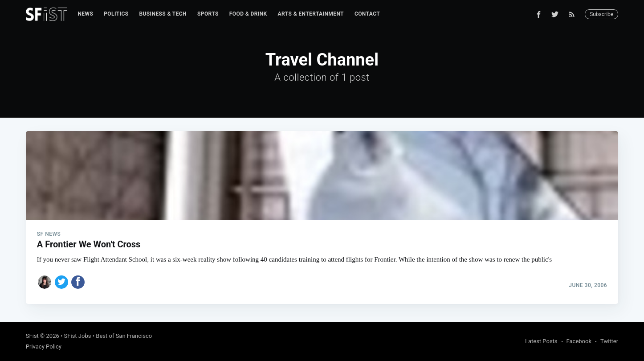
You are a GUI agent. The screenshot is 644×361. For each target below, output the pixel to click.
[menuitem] (86, 14)
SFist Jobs (78, 336)
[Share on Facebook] (78, 282)
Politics (116, 14)
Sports (208, 14)
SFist (32, 336)
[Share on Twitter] (61, 282)
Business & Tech (163, 14)
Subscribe (601, 14)
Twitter (609, 341)
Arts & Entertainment (311, 14)
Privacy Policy (44, 347)
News (86, 14)
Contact (367, 14)
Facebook (579, 341)
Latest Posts (541, 341)
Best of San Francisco (124, 336)
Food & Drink (248, 14)
